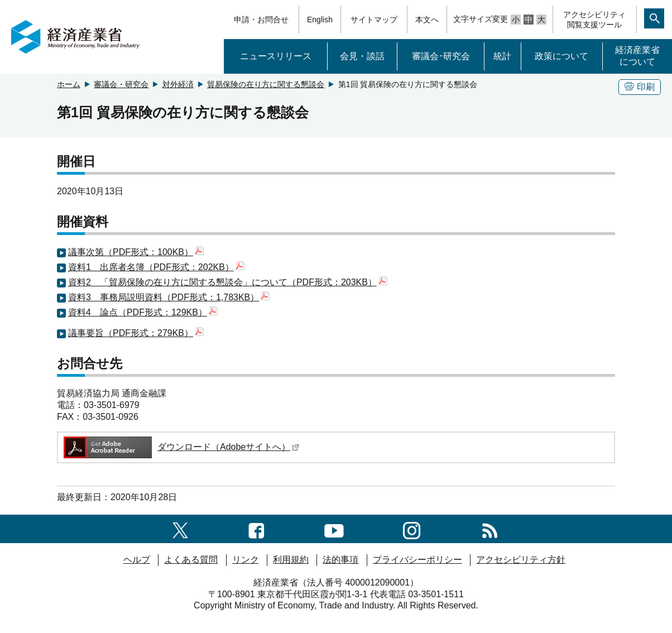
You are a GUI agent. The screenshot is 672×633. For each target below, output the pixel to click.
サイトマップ (374, 20)
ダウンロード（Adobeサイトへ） (181, 447)
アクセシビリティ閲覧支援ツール (594, 20)
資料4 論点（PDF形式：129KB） (143, 312)
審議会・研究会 (121, 84)
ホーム (69, 84)
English (320, 20)
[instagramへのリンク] (412, 528)
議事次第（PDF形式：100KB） (136, 252)
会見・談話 (362, 56)
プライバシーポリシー (417, 560)
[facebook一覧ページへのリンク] (256, 528)
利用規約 (291, 560)
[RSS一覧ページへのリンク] (490, 528)
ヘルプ (137, 560)
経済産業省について (637, 56)
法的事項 (340, 560)
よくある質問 (191, 560)
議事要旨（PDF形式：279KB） (136, 333)
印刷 (640, 87)
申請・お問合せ (261, 20)
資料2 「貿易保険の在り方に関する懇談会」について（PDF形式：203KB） (228, 282)
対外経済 (178, 84)
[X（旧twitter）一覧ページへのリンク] (180, 528)
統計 (502, 56)
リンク (246, 560)
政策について (561, 56)
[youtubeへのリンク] (334, 528)
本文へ (427, 20)
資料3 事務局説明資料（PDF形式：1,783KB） (169, 297)
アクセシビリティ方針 (521, 560)
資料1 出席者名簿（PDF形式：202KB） (156, 267)
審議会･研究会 (441, 56)
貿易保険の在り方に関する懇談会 (266, 84)
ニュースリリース (276, 56)
